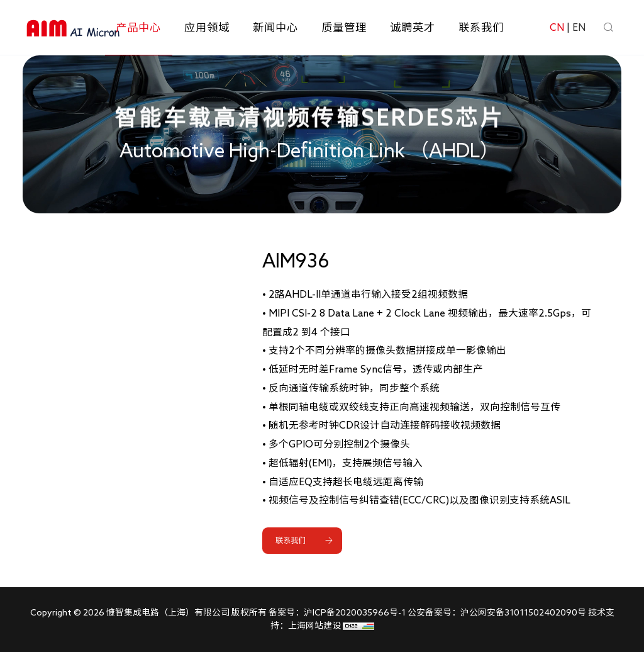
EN (579, 27)
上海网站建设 (315, 626)
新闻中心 (275, 27)
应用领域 (207, 27)
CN (557, 27)
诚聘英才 (413, 27)
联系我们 (481, 27)
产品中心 (138, 27)
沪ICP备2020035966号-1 (355, 612)
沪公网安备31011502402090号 (523, 612)
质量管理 (344, 27)
